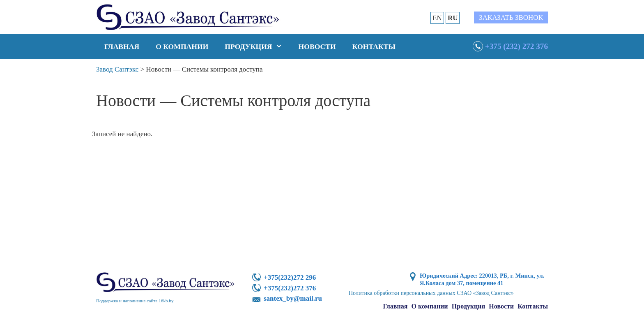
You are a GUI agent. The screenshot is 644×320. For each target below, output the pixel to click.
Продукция (257, 46)
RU (453, 18)
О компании (182, 46)
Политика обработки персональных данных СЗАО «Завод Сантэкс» (431, 293)
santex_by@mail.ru (293, 298)
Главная (122, 46)
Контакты (374, 46)
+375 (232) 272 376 (516, 46)
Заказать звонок (511, 17)
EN (437, 18)
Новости (317, 46)
